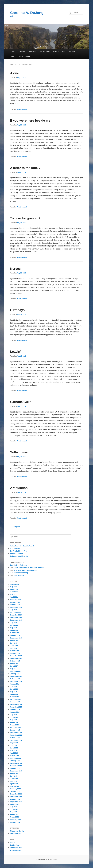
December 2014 (16, 733)
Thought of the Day (17, 831)
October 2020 (15, 605)
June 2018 (14, 646)
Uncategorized (22, 109)
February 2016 (15, 699)
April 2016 (14, 694)
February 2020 (15, 612)
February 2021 (15, 600)
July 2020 (14, 610)
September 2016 (16, 681)
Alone (15, 73)
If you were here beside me (30, 121)
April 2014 (14, 753)
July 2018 (14, 643)
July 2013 (14, 776)
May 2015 (14, 720)
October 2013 (15, 768)
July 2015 (14, 715)
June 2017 (14, 666)
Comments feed (16, 848)
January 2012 (15, 822)
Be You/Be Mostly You (18, 551)
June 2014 (14, 748)
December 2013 (16, 763)
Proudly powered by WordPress (46, 860)
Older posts (15, 527)
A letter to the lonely (25, 168)
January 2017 (15, 674)
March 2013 (14, 786)
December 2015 (16, 704)
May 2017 (14, 669)
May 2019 (14, 628)
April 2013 (14, 784)
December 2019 (16, 615)
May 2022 (14, 587)
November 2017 (16, 658)
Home (13, 51)
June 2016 (14, 689)
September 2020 (16, 607)
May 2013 (14, 781)
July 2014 (14, 745)
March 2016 (14, 697)
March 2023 (14, 584)
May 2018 (14, 648)
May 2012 (14, 812)
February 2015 (15, 727)
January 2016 (15, 702)
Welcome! (24, 565)
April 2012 (14, 814)
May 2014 (14, 750)
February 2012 (15, 820)
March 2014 (14, 756)
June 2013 (14, 779)
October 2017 (15, 661)
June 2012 (14, 809)
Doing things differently (19, 556)
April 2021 (14, 597)
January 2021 (15, 602)
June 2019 (14, 625)
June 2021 (14, 592)
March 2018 (14, 651)
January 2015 (15, 730)
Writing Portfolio (25, 56)
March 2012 (14, 817)
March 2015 (14, 725)
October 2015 (15, 710)
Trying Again (15, 548)
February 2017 (15, 671)
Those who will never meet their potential (29, 568)
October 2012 (15, 799)
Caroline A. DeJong (27, 13)
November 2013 (16, 766)
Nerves (15, 269)
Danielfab (14, 565)
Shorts (13, 56)
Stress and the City (21, 573)
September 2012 (16, 802)
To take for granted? (25, 218)
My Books (72, 51)
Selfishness (19, 452)
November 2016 (16, 676)
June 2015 (14, 717)
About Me (22, 51)
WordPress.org (16, 850)
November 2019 (16, 617)
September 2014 (16, 740)
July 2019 (14, 623)
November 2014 (16, 735)
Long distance (19, 575)
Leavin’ (16, 352)
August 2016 (15, 684)
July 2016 (14, 687)
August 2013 (15, 773)
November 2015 (16, 707)
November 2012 (16, 796)
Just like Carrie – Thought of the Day (52, 51)
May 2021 (14, 594)
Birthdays (17, 310)
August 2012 (15, 804)
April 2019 (14, 630)
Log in (13, 843)
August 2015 (15, 712)
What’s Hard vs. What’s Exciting (25, 570)
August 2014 (15, 743)
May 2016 (14, 692)
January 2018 (15, 653)
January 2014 (15, 761)
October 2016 (15, 679)
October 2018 (15, 635)
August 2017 (15, 664)
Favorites (33, 51)
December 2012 (16, 794)
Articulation (19, 488)
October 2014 (15, 738)
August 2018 (15, 640)
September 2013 (16, 771)
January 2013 (15, 791)
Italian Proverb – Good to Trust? (22, 546)
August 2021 (15, 589)
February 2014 (15, 758)
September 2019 (16, 620)
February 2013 (15, 789)
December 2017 (16, 656)
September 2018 (16, 638)
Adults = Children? (17, 554)
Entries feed (15, 845)
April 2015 (14, 722)
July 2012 (14, 807)
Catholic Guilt (20, 402)
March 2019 (14, 633)
